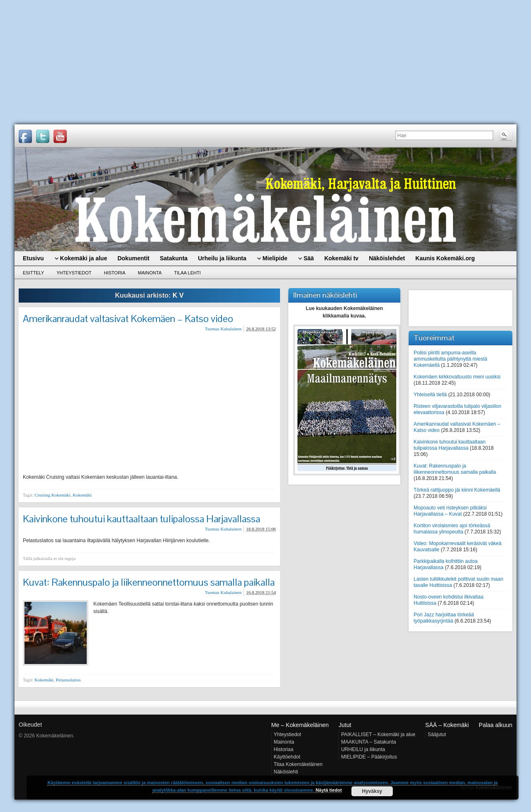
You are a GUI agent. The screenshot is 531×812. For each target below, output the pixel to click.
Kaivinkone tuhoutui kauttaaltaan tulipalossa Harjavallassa (141, 519)
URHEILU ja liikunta (363, 749)
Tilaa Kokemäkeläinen (298, 764)
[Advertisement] (265, 62)
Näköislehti (286, 772)
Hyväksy (372, 791)
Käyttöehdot (287, 757)
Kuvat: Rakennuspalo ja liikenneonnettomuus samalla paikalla (149, 582)
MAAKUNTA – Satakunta (369, 742)
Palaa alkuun (496, 725)
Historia (115, 273)
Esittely (33, 273)
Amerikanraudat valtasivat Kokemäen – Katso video (128, 319)
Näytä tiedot (329, 790)
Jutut (345, 725)
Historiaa (284, 749)
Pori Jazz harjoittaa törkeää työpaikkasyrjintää (444, 618)
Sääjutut (437, 734)
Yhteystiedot (74, 273)
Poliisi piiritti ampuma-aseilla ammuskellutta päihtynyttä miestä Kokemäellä (450, 359)
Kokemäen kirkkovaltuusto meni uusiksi (457, 377)
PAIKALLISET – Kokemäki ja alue (378, 734)
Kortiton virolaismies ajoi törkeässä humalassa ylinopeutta (452, 529)
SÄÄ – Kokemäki (447, 725)
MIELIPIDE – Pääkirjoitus (369, 757)
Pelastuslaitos (68, 680)
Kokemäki (82, 495)
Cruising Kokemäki (52, 495)
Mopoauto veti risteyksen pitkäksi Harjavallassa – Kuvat (450, 511)
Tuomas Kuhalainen (223, 329)
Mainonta (150, 273)
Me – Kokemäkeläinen (300, 725)
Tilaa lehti (188, 273)
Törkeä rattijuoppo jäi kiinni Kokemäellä (457, 490)
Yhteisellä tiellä (430, 395)
